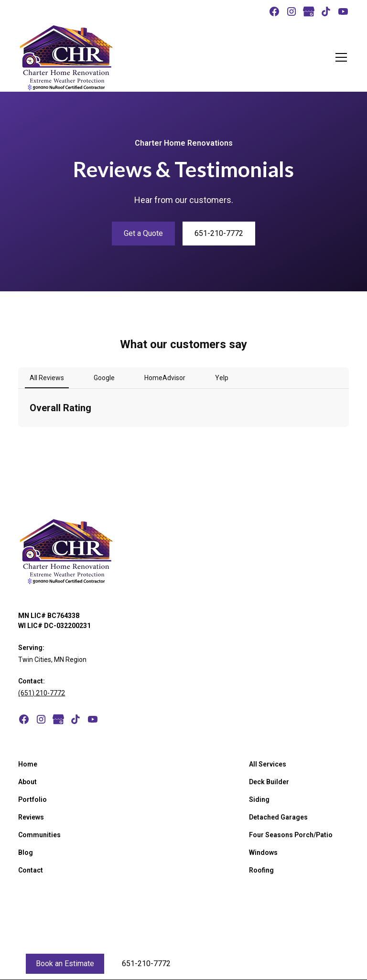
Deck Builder (269, 782)
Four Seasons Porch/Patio (291, 835)
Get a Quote (143, 233)
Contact (31, 870)
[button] (339, 57)
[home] (66, 57)
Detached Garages (278, 817)
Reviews (31, 817)
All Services (268, 764)
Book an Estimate (65, 964)
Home (28, 764)
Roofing (261, 870)
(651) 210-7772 (42, 693)
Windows (263, 852)
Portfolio (32, 799)
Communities (39, 835)
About (27, 782)
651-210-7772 (219, 233)
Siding (259, 799)
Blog (26, 852)
